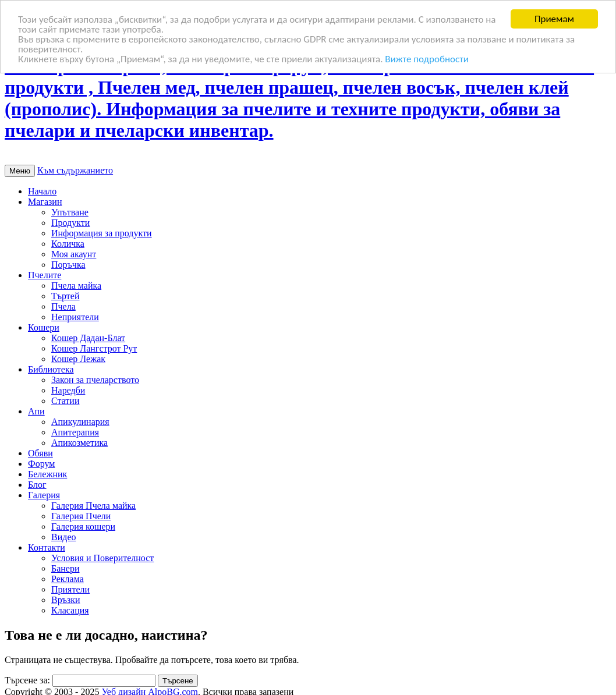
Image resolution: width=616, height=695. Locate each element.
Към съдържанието (75, 170)
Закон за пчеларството (95, 380)
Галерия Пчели (81, 516)
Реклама (68, 579)
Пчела (63, 306)
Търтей (66, 296)
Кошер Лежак (78, 359)
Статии (65, 401)
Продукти (70, 223)
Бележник (47, 474)
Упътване (70, 212)
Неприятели (75, 317)
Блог (37, 485)
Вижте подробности (427, 59)
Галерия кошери (83, 526)
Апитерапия (75, 432)
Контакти (47, 547)
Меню (20, 171)
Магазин (45, 202)
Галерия (44, 495)
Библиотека (51, 369)
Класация (70, 610)
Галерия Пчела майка (93, 506)
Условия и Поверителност (102, 558)
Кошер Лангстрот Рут (94, 348)
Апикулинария (80, 422)
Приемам (554, 19)
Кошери (44, 327)
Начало (42, 191)
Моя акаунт (74, 254)
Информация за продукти (102, 233)
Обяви (40, 453)
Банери (66, 568)
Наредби (68, 390)
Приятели (70, 589)
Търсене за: (27, 680)
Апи (36, 411)
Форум (41, 464)
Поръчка (68, 265)
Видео (63, 537)
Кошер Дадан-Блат (88, 338)
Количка (68, 244)
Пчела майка (76, 286)
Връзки (66, 600)
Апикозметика (79, 443)
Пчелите (45, 275)
